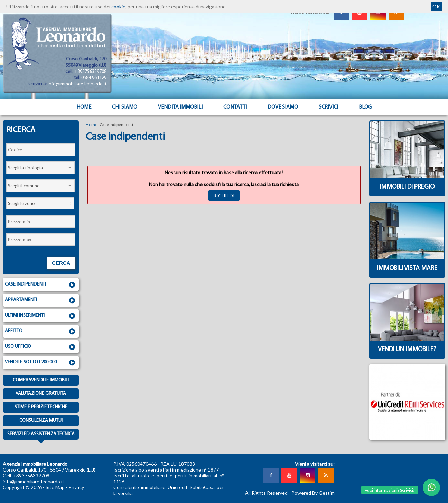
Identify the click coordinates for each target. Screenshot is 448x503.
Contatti (235, 107)
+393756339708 (90, 72)
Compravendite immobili (41, 380)
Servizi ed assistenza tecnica (41, 436)
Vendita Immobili (180, 107)
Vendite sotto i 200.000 (41, 363)
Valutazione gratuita (41, 394)
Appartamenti (41, 300)
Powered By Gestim (313, 493)
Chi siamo (125, 107)
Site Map (55, 487)
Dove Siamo (283, 107)
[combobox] (40, 168)
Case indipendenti (41, 285)
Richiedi (224, 195)
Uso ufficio (41, 347)
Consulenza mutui (41, 421)
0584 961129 (94, 78)
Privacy (76, 487)
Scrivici (328, 107)
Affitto (41, 332)
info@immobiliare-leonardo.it (77, 84)
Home (84, 107)
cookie (118, 6)
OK (436, 6)
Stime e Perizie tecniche (41, 407)
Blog (365, 107)
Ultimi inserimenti (41, 316)
